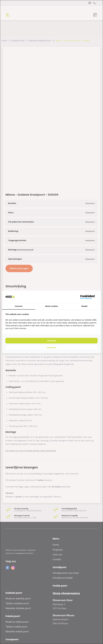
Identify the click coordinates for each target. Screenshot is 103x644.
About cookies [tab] (51, 306)
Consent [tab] (19, 306)
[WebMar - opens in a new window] (88, 297)
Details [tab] (84, 306)
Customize (52, 347)
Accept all (51, 341)
